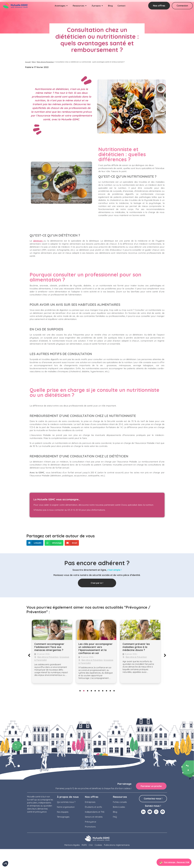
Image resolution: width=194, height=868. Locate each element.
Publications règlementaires (117, 845)
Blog (34, 62)
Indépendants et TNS (95, 812)
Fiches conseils (120, 802)
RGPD (84, 845)
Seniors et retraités (94, 817)
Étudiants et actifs (93, 807)
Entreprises (90, 802)
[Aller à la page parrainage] (174, 863)
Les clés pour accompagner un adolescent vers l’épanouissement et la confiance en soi (96, 648)
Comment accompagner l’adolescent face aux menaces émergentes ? (50, 647)
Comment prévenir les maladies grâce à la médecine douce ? (137, 647)
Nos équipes (63, 812)
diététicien (38, 241)
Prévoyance (91, 822)
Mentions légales (72, 845)
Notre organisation (66, 807)
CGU (91, 845)
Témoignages (63, 817)
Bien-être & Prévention (45, 62)
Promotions (90, 827)
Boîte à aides (119, 807)
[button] (35, 543)
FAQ (115, 817)
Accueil (28, 62)
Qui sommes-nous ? (66, 802)
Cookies (98, 845)
